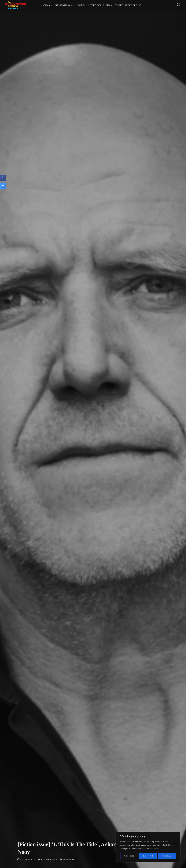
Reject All (148, 856)
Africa (46, 6)
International (63, 6)
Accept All (167, 856)
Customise (129, 856)
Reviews (81, 6)
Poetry (119, 6)
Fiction (108, 6)
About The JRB (133, 6)
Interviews (94, 6)
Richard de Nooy (50, 859)
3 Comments (69, 859)
